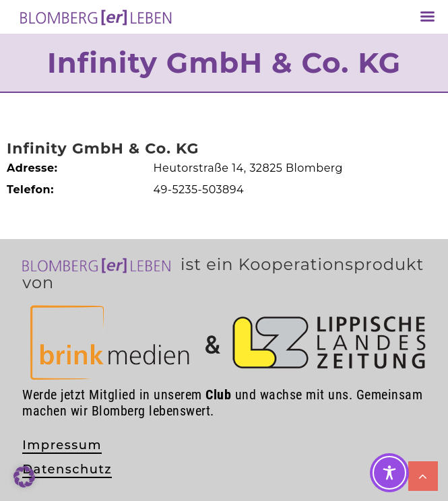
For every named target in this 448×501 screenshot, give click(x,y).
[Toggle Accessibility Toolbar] (389, 473)
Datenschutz (67, 469)
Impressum (62, 445)
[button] (24, 477)
